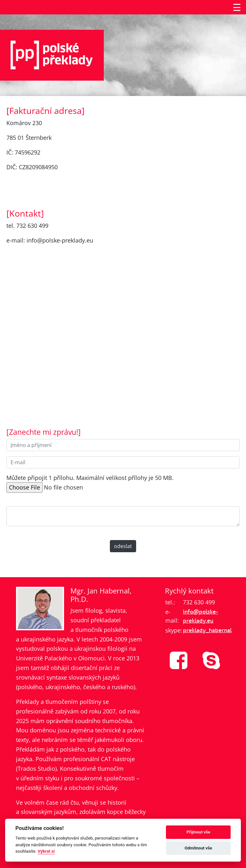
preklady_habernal (207, 630)
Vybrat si (46, 851)
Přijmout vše (198, 832)
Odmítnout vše (198, 848)
